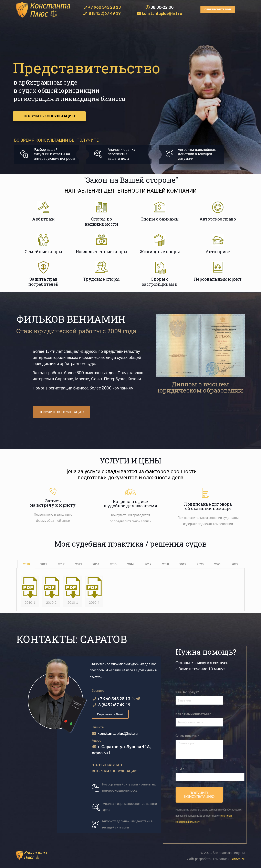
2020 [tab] (200, 564)
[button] (218, 9)
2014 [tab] (96, 564)
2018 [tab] (165, 564)
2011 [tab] (44, 564)
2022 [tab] (235, 564)
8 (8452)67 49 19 (105, 13)
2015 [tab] (113, 564)
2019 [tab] (183, 564)
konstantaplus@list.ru (162, 13)
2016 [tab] (130, 564)
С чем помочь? (187, 736)
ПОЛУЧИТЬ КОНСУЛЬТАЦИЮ (49, 116)
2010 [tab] (26, 564)
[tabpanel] (130, 590)
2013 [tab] (78, 564)
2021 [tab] (217, 564)
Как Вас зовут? (187, 692)
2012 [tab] (61, 564)
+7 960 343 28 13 (104, 7)
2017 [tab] (148, 564)
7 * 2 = (180, 768)
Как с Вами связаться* (193, 714)
